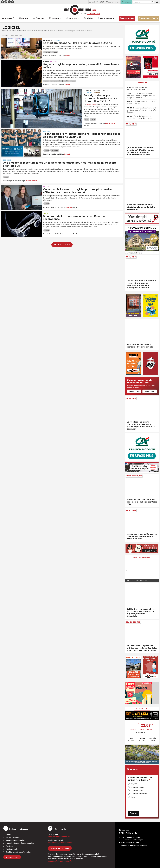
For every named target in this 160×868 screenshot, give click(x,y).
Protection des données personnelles (20, 843)
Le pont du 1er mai (137, 787)
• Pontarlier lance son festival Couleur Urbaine (138, 88)
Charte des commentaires (15, 840)
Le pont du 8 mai (137, 790)
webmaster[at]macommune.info (60, 861)
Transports (98, 93)
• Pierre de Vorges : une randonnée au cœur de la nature (139, 117)
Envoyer (134, 813)
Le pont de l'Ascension (139, 794)
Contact (9, 834)
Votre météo (142, 708)
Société (54, 62)
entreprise (47, 52)
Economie (57, 40)
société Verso (91, 105)
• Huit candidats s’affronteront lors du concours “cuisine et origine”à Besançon (141, 110)
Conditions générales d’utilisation (18, 852)
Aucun (133, 797)
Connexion (150, 391)
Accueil (5, 35)
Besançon (47, 40)
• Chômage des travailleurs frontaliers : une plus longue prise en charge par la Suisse (141, 96)
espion (46, 81)
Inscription (134, 391)
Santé (46, 213)
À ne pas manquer (142, 557)
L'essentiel (142, 83)
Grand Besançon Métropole (96, 91)
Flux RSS (9, 846)
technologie (55, 150)
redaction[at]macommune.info (59, 837)
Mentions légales (12, 849)
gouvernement (55, 81)
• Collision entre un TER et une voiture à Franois (142, 103)
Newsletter (12, 857)
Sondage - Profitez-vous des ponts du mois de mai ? (140, 779)
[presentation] (127, 570)
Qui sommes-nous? (13, 837)
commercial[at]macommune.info (60, 843)
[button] (153, 2)
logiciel (55, 52)
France (46, 62)
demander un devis (60, 848)
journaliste (65, 81)
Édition (83, 14)
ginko (87, 119)
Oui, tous (134, 784)
